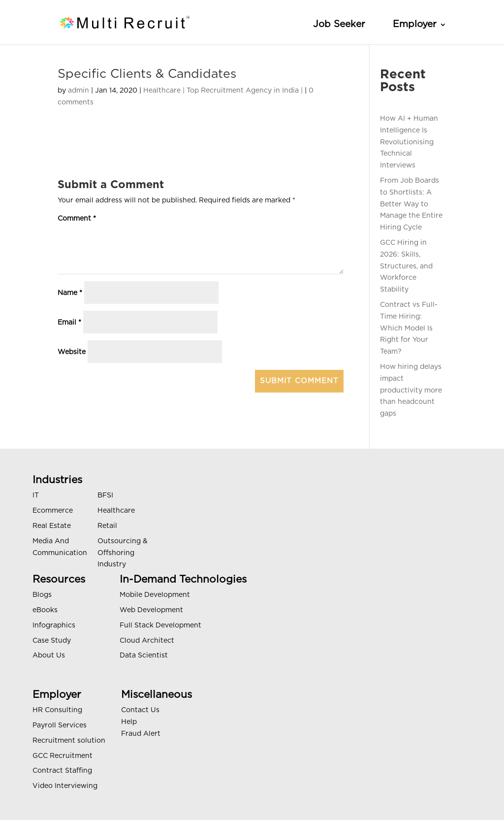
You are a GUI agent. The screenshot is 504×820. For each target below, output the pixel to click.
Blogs (42, 595)
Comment (77, 219)
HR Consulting (57, 710)
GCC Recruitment (63, 756)
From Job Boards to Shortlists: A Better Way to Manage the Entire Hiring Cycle (411, 204)
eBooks (45, 610)
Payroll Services (60, 725)
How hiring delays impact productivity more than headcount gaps (411, 390)
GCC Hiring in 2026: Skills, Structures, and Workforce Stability (406, 266)
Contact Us (140, 710)
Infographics (54, 625)
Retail (107, 526)
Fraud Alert (141, 734)
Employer (415, 24)
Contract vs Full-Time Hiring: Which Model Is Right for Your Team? (409, 328)
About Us (49, 656)
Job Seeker (339, 24)
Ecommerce (53, 511)
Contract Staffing (62, 771)
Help (129, 722)
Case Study (52, 641)
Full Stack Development (160, 625)
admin (79, 91)
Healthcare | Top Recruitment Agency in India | (223, 91)
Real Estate (52, 526)
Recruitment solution (69, 741)
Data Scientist (144, 656)
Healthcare (116, 511)
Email (69, 323)
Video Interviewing (65, 786)
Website (72, 352)
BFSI (105, 495)
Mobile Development (155, 595)
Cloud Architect (147, 641)
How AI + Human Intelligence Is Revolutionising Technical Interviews (409, 142)
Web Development (151, 610)
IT (36, 495)
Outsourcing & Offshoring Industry (123, 553)
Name (70, 293)
